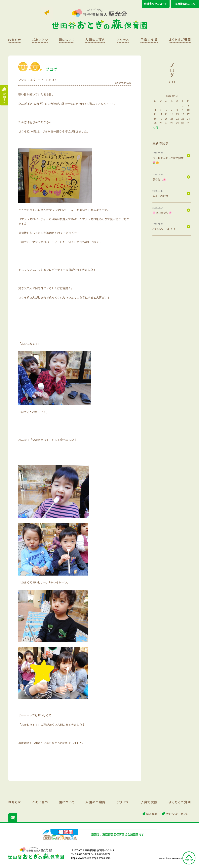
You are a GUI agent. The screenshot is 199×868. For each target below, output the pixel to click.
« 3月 (155, 128)
